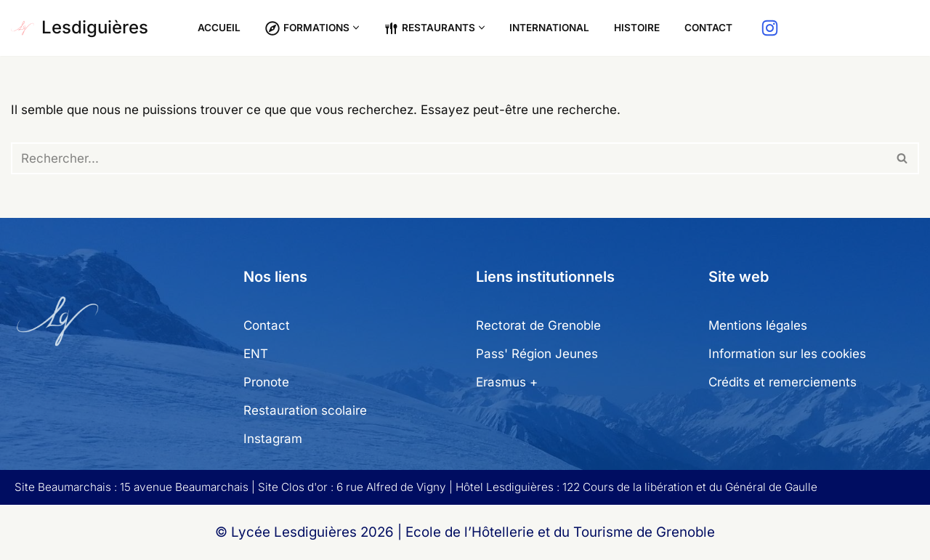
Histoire (637, 28)
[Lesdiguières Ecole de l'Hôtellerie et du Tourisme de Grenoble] (80, 28)
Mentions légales (758, 325)
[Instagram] (770, 28)
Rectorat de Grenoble (538, 325)
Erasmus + (507, 382)
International (549, 28)
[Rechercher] (449, 158)
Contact (708, 28)
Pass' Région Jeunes (537, 354)
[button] (356, 28)
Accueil (219, 28)
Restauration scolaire (305, 410)
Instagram (273, 439)
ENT (256, 354)
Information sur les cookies (787, 354)
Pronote (266, 382)
